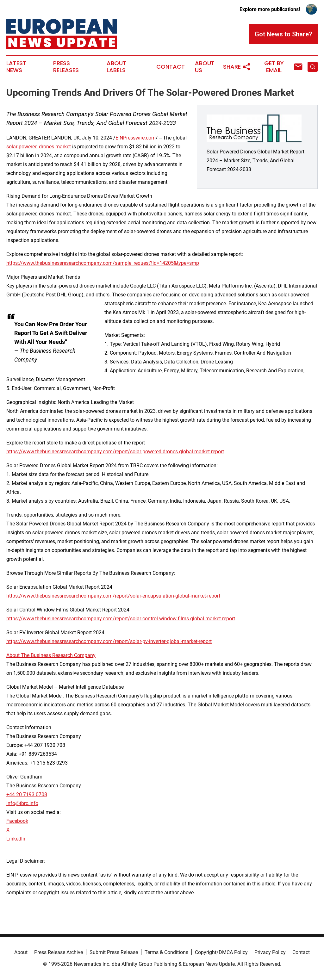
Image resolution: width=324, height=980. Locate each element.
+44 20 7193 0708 (27, 794)
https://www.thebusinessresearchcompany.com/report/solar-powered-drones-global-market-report (115, 452)
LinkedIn (16, 839)
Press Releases (66, 67)
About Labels (116, 67)
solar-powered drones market (39, 147)
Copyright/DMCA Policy (221, 952)
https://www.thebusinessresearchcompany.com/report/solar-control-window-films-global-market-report (121, 619)
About (21, 952)
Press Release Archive (59, 952)
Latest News (16, 67)
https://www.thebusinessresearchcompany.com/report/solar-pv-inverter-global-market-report (109, 641)
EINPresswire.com (136, 138)
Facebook (17, 821)
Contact (171, 67)
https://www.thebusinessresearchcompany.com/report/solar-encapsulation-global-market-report (113, 596)
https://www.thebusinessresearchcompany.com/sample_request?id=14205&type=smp (103, 263)
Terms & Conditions (166, 952)
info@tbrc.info (22, 803)
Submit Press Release (114, 952)
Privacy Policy (270, 952)
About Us (205, 67)
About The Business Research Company (51, 655)
